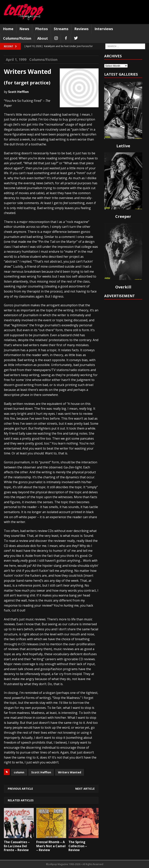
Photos (41, 29)
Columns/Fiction (17, 38)
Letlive (123, 146)
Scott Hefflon (41, 772)
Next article (85, 789)
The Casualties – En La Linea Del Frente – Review (17, 846)
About (43, 38)
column (19, 772)
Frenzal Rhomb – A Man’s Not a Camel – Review (51, 846)
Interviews (104, 29)
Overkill (123, 287)
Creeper (123, 216)
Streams (61, 29)
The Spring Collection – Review (78, 846)
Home (8, 29)
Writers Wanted (70, 772)
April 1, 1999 (16, 59)
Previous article (20, 789)
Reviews (81, 29)
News (24, 29)
